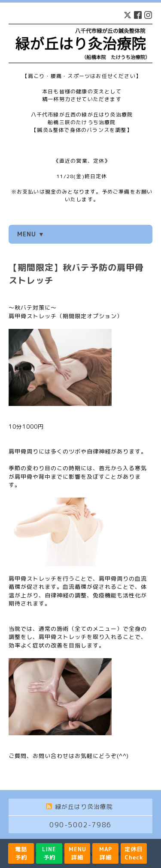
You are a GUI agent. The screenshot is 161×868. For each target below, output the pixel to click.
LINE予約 (49, 853)
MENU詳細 (77, 853)
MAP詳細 (106, 853)
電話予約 (21, 853)
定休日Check (134, 853)
